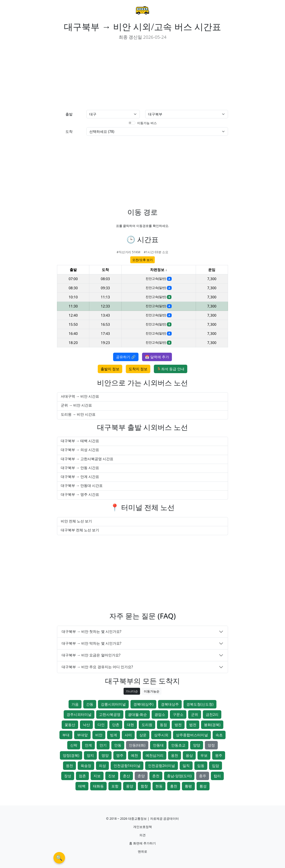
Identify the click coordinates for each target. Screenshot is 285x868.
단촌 (116, 725)
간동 (90, 704)
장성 (68, 776)
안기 (103, 745)
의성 (102, 766)
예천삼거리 (155, 755)
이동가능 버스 (147, 123)
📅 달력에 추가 (157, 357)
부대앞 (82, 735)
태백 (82, 786)
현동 (159, 786)
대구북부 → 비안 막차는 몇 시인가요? (92, 643)
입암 (216, 766)
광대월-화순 (137, 714)
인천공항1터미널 (127, 766)
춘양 (141, 776)
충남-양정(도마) (179, 776)
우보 (204, 755)
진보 (112, 776)
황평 (188, 786)
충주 (203, 776)
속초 (219, 735)
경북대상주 (170, 704)
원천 (69, 766)
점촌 (82, 776)
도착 (69, 132)
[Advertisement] (98, 75)
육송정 (86, 766)
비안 (99, 735)
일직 (186, 766)
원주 (219, 755)
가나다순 (132, 691)
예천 (134, 755)
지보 (97, 776)
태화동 (98, 786)
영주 (120, 755)
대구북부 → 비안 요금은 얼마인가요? (91, 655)
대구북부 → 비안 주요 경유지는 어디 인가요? (97, 667)
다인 (101, 725)
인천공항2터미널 (162, 766)
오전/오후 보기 (143, 260)
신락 (74, 745)
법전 (193, 725)
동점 (163, 725)
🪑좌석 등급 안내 (171, 369)
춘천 (156, 776)
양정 (211, 745)
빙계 (114, 735)
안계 (88, 745)
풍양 (130, 786)
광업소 (160, 714)
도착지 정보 (138, 369)
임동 (201, 766)
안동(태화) (137, 745)
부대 (66, 735)
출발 (69, 114)
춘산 (126, 776)
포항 (115, 786)
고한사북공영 (110, 714)
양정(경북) (71, 755)
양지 (90, 755)
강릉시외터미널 (113, 704)
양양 (197, 745)
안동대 (158, 745)
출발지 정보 (110, 369)
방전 (178, 725)
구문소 (178, 714)
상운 (143, 735)
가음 (75, 704)
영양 (105, 755)
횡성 (203, 786)
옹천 (175, 755)
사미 (128, 735)
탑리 (217, 776)
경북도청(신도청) (200, 704)
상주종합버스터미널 (192, 735)
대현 (130, 725)
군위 (195, 714)
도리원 (147, 725)
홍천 (174, 786)
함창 (144, 786)
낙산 (86, 725)
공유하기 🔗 (126, 357)
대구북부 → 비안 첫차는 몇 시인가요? (92, 631)
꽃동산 (70, 725)
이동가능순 (152, 691)
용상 (189, 755)
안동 (118, 745)
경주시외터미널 (79, 714)
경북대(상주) (143, 704)
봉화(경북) (212, 725)
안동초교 (178, 745)
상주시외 (161, 735)
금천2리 (212, 714)
